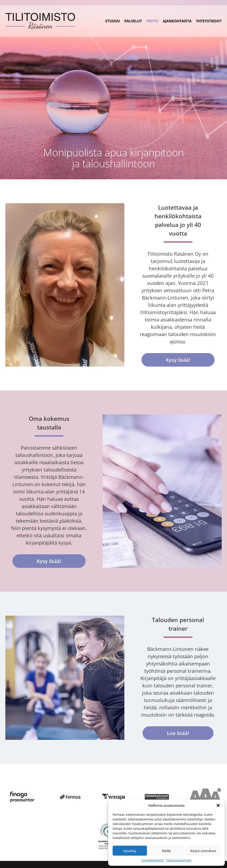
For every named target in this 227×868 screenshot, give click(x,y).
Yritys (152, 21)
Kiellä (166, 851)
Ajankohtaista (177, 21)
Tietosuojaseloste (179, 860)
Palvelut (133, 21)
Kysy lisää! (178, 360)
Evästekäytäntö (153, 860)
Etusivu (113, 21)
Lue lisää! (178, 733)
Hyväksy (130, 851)
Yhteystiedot (209, 21)
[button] (218, 805)
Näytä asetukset (203, 851)
